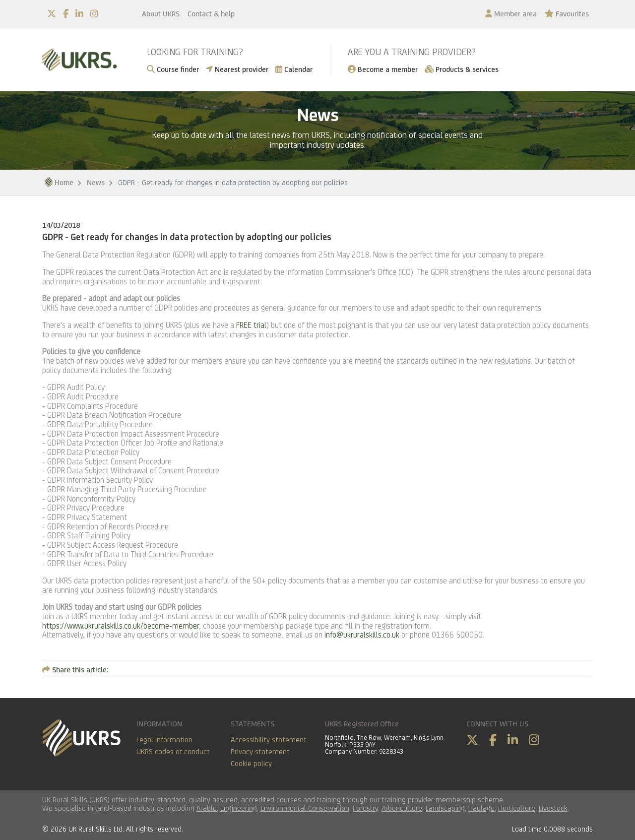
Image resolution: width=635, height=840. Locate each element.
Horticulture (517, 808)
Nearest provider (237, 69)
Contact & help (211, 14)
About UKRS (161, 14)
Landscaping (445, 808)
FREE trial (251, 325)
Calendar (294, 69)
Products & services (462, 69)
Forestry (365, 808)
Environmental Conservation (305, 808)
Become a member (383, 69)
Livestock (553, 808)
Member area (511, 14)
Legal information (164, 740)
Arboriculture (402, 808)
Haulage (481, 808)
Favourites (567, 14)
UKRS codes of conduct (173, 751)
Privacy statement (260, 751)
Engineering (239, 808)
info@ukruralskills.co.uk (362, 635)
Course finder (173, 69)
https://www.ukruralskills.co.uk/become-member (121, 626)
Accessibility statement (269, 740)
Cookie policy (251, 763)
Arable (207, 808)
